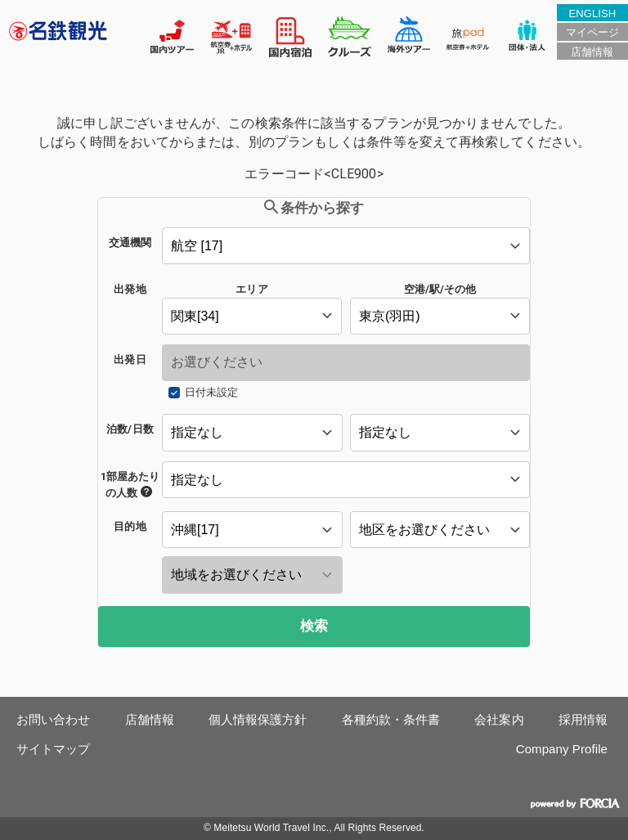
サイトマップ (54, 749)
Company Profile (562, 749)
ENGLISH (592, 13)
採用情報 (583, 719)
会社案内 (499, 719)
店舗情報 (592, 52)
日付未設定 (211, 392)
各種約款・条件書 (391, 719)
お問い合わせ (54, 719)
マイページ (592, 32)
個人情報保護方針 (258, 719)
